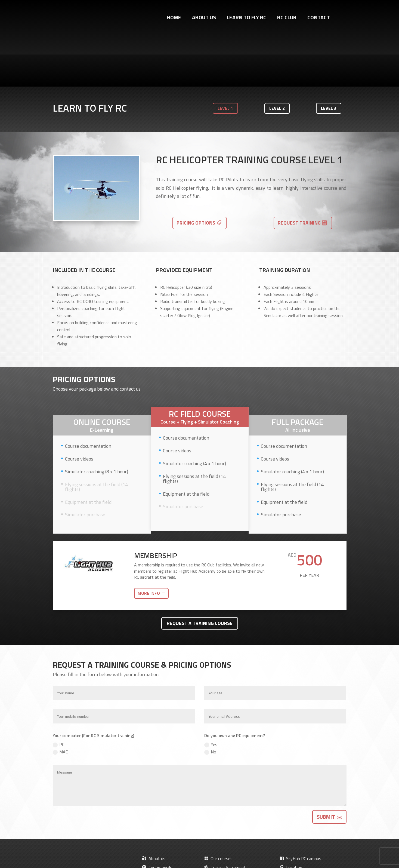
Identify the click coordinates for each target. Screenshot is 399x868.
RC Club (287, 19)
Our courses (218, 802)
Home (174, 19)
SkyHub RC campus (300, 802)
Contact (319, 19)
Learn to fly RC (247, 19)
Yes (211, 688)
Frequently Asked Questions (233, 838)
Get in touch (86, 818)
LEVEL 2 (277, 52)
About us (154, 802)
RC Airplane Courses (225, 820)
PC (58, 688)
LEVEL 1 (225, 52)
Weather (291, 820)
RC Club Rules (295, 829)
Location (291, 811)
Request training (299, 166)
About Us (204, 19)
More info (149, 537)
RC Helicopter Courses (228, 829)
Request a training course (200, 567)
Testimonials (157, 811)
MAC (60, 695)
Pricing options (196, 166)
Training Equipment (225, 811)
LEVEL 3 (329, 52)
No (210, 695)
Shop (150, 820)
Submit (326, 760)
